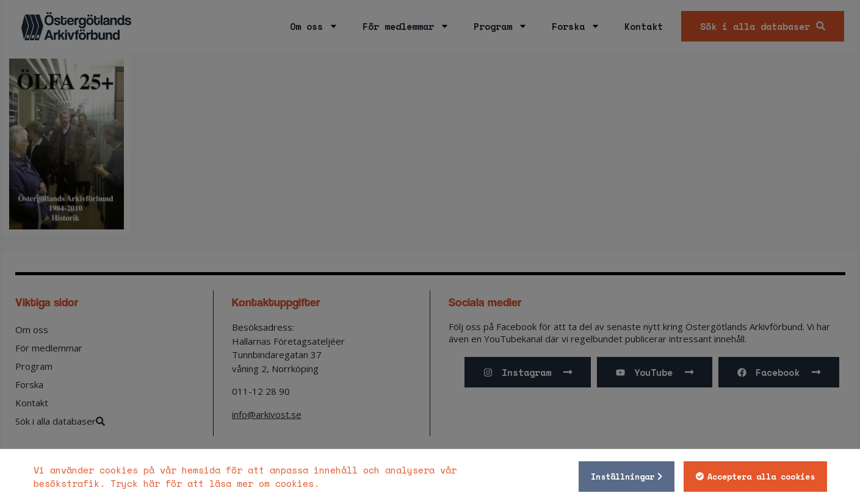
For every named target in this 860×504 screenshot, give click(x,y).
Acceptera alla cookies (761, 477)
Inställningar (623, 477)
